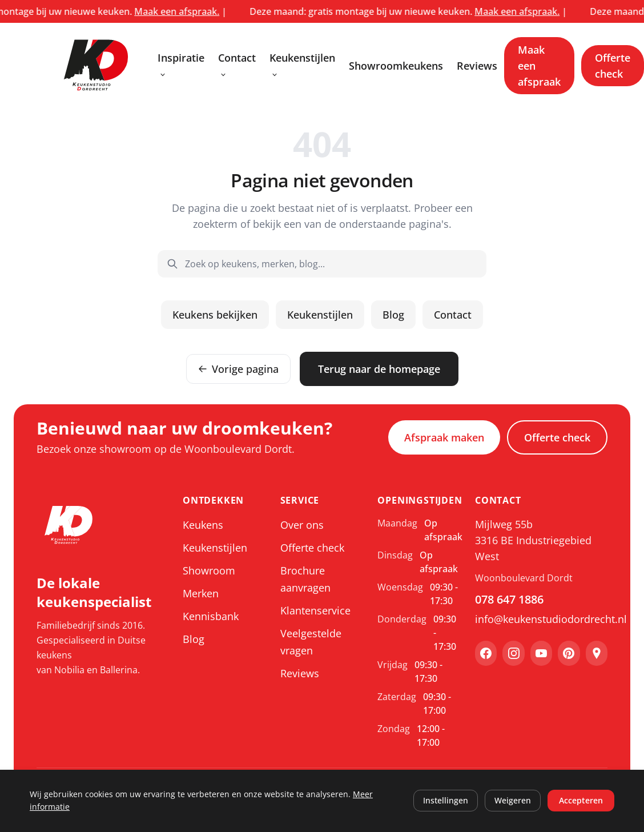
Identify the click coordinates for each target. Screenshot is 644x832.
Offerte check (613, 66)
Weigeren (513, 800)
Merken (201, 593)
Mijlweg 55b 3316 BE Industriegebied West (533, 540)
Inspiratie (181, 65)
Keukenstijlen (302, 65)
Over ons (302, 525)
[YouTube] (541, 653)
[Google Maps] (597, 653)
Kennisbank (211, 616)
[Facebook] (486, 653)
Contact (237, 65)
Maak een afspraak (539, 66)
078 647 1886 (509, 599)
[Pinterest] (569, 653)
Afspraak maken (444, 437)
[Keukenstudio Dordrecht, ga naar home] (96, 66)
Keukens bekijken (215, 315)
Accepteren (581, 800)
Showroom (209, 570)
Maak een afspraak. (188, 11)
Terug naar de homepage (379, 369)
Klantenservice (315, 610)
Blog (393, 315)
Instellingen (446, 800)
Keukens (203, 525)
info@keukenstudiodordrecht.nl (541, 619)
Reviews (477, 66)
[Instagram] (513, 653)
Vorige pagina (238, 369)
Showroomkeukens (396, 66)
